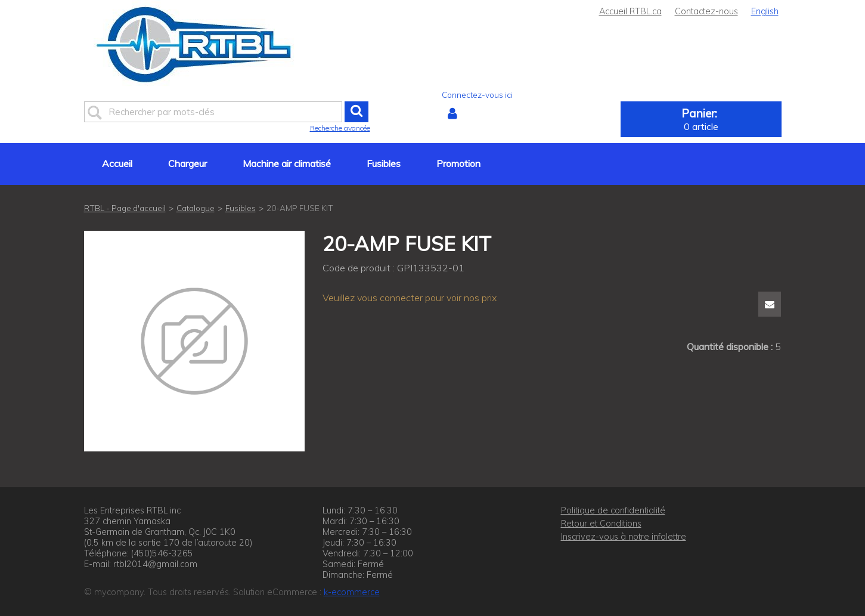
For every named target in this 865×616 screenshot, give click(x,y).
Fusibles (384, 163)
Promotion (458, 163)
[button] (701, 119)
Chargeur (187, 163)
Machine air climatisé (287, 163)
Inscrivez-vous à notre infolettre (624, 537)
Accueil (117, 163)
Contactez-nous (706, 11)
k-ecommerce (352, 592)
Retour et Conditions (601, 524)
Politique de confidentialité (613, 510)
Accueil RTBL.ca (630, 11)
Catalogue (196, 208)
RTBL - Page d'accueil (125, 208)
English (765, 11)
